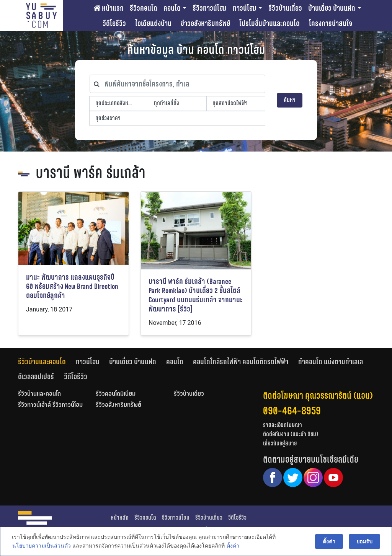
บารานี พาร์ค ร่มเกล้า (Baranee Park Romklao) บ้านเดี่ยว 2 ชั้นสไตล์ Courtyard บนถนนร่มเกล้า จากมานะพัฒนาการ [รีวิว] (196, 295)
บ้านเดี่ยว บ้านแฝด (332, 8)
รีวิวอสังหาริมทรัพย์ (118, 405)
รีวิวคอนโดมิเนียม (116, 394)
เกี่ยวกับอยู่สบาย (280, 443)
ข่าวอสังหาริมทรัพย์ (205, 23)
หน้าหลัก (120, 518)
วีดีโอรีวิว (114, 23)
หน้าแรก (109, 8)
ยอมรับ (365, 541)
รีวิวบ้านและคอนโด (42, 362)
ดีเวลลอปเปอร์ (36, 377)
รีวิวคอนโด (144, 8)
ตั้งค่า (233, 546)
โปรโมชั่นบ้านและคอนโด (269, 23)
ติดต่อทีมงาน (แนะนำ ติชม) (291, 434)
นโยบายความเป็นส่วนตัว (41, 546)
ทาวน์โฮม (245, 8)
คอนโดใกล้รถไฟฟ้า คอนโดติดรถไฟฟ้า (241, 362)
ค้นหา (290, 100)
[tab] (47, 362)
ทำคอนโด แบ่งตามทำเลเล (331, 362)
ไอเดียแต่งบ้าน (153, 23)
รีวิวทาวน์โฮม (210, 8)
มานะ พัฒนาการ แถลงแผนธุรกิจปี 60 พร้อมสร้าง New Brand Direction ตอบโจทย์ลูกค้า (72, 286)
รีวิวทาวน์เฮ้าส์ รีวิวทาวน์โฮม (50, 405)
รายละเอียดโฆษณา (283, 425)
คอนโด (172, 8)
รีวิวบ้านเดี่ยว (285, 8)
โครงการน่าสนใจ (331, 23)
